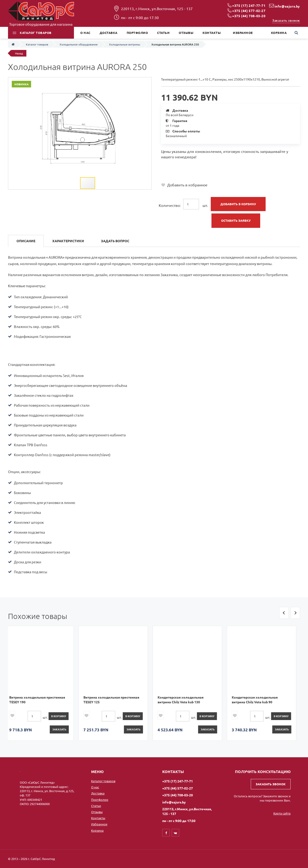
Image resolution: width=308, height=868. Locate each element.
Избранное (99, 824)
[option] (43, 683)
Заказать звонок (286, 20)
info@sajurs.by (287, 6)
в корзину (62, 716)
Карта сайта (282, 813)
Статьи (96, 806)
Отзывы (97, 812)
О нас (95, 787)
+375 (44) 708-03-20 (249, 16)
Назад (19, 53)
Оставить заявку (236, 220)
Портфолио (100, 800)
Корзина (97, 830)
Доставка (98, 793)
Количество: (170, 205)
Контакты (98, 818)
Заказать (63, 729)
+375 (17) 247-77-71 (249, 5)
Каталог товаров (103, 781)
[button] (135, 82)
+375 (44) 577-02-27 (249, 11)
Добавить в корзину (238, 204)
